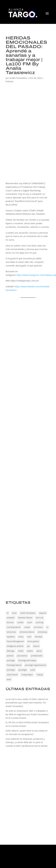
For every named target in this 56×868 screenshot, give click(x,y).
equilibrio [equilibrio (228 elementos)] (11, 637)
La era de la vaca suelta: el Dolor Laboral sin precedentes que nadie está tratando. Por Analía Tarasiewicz (27, 703)
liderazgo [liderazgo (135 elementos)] (11, 651)
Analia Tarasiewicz (18, 78)
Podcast (10, 81)
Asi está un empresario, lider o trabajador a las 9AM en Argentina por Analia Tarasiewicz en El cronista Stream (27, 714)
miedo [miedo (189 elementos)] (21, 651)
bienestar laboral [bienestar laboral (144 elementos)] (25, 618)
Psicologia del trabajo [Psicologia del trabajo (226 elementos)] (27, 660)
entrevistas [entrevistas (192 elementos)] (42, 632)
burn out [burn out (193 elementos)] (39, 618)
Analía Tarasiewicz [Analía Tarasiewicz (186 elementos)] (28, 613)
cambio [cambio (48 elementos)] (20, 622)
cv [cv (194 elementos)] (47, 627)
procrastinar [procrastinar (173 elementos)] (22, 656)
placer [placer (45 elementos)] (39, 651)
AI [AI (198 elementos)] (8, 613)
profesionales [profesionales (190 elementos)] (37, 656)
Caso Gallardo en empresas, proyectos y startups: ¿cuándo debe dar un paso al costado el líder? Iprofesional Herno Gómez (27, 742)
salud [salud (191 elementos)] (33, 670)
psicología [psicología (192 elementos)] (23, 670)
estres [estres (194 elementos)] (21, 637)
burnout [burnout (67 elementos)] (10, 622)
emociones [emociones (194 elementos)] (11, 632)
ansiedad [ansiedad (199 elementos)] (11, 618)
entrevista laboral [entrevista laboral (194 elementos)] (27, 632)
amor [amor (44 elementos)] (14, 613)
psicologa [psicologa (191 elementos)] (11, 660)
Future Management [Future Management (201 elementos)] (15, 641)
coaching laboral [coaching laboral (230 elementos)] (14, 627)
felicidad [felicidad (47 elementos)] (38, 637)
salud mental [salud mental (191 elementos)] (12, 675)
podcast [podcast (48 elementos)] (10, 656)
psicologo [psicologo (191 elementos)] (11, 670)
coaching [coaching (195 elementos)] (39, 622)
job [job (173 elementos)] (28, 646)
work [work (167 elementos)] (9, 679)
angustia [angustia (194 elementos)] (43, 613)
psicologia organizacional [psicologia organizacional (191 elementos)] (36, 665)
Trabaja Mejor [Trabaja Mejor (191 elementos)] (27, 675)
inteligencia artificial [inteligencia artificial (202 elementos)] (15, 646)
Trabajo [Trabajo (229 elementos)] (40, 675)
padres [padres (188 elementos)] (30, 651)
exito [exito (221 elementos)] (29, 637)
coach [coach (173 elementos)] (30, 622)
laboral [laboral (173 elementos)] (36, 646)
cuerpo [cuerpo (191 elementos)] (27, 627)
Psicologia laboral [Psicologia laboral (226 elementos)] (14, 665)
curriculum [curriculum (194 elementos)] (38, 627)
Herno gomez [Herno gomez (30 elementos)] (33, 641)
